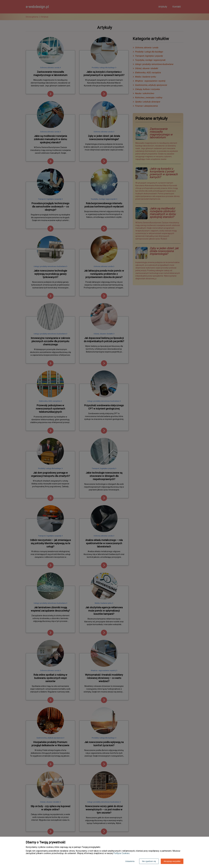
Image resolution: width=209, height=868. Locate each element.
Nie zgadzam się (149, 861)
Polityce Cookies (121, 853)
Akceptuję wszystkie (172, 861)
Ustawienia (130, 861)
